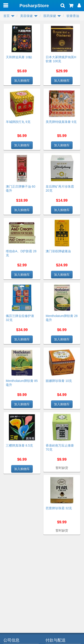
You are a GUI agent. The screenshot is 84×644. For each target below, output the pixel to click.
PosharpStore (34, 6)
